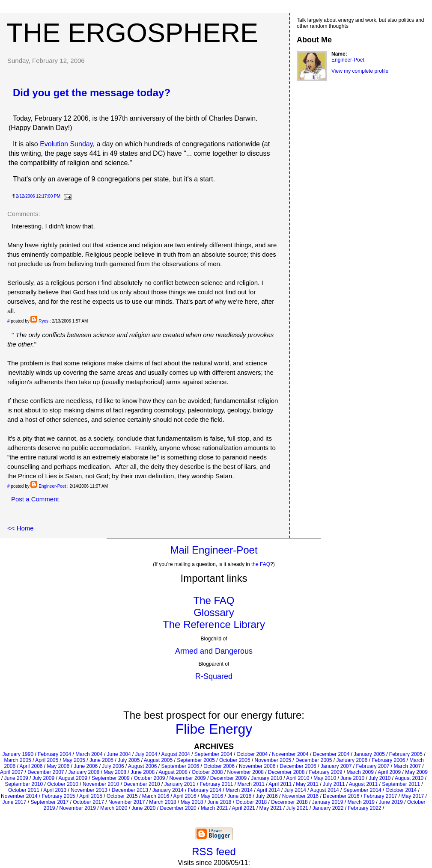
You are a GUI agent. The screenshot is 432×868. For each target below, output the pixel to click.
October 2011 (24, 790)
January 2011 (180, 784)
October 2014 (401, 790)
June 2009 (16, 778)
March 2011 (251, 784)
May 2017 (413, 796)
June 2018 (219, 802)
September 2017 (49, 802)
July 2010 (380, 778)
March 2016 (156, 796)
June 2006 (86, 766)
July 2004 (146, 754)
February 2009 (325, 772)
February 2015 (59, 796)
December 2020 (178, 808)
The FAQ (214, 600)
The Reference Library (214, 624)
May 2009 (416, 772)
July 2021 (297, 808)
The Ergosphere (132, 33)
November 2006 (257, 766)
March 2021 (214, 808)
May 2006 (58, 766)
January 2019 (328, 802)
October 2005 (235, 760)
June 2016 (239, 796)
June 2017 (14, 802)
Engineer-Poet (52, 486)
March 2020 (114, 808)
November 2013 (89, 790)
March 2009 (360, 772)
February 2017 (380, 796)
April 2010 (298, 778)
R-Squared (214, 676)
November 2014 (19, 796)
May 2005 (74, 760)
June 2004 (119, 754)
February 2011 (216, 784)
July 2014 (295, 790)
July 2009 (43, 778)
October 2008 (207, 772)
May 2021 (271, 808)
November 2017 (127, 802)
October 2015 (122, 796)
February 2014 (205, 790)
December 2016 (341, 796)
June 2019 (391, 802)
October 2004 (252, 754)
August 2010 (409, 778)
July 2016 (267, 796)
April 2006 (31, 766)
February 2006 (388, 760)
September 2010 (24, 784)
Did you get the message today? (92, 93)
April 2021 (244, 808)
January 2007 (336, 766)
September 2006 (180, 766)
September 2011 (401, 784)
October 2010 (63, 784)
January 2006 (352, 760)
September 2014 (362, 790)
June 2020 (143, 808)
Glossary (214, 612)
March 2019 (361, 802)
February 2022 (364, 808)
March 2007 (407, 766)
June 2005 (101, 760)
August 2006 (142, 766)
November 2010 (101, 784)
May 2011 (307, 784)
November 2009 (187, 778)
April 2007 (12, 772)
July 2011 (334, 784)
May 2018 (192, 802)
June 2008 (143, 772)
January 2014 (168, 790)
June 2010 (352, 778)
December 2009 (228, 778)
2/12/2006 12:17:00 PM (38, 196)
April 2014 (268, 790)
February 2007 (372, 766)
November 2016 (300, 796)
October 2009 (150, 778)
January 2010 (267, 778)
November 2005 (273, 760)
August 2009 (73, 778)
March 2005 (17, 760)
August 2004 (175, 754)
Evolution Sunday (66, 144)
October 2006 (219, 766)
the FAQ (261, 564)
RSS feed (214, 852)
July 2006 (113, 766)
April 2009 (389, 772)
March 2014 (239, 790)
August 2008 (173, 772)
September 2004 (213, 754)
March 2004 (89, 754)
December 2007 (46, 772)
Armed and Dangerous (214, 651)
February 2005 (406, 754)
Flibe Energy (214, 729)
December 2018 (289, 802)
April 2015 (91, 796)
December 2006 (298, 766)
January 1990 (18, 754)
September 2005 (196, 760)
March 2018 (162, 802)
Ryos (43, 321)
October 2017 (88, 802)
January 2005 (369, 754)
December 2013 (130, 790)
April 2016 (185, 796)
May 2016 (212, 796)
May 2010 (325, 778)
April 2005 (47, 760)
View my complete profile (360, 71)
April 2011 (280, 784)
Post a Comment (35, 499)
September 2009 (111, 778)
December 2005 (314, 760)
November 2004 (290, 754)
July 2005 (129, 760)
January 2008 (84, 772)
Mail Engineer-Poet (214, 550)
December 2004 (331, 754)
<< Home (21, 528)
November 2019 (78, 808)
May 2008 (115, 772)
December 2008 (286, 772)
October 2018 (252, 802)
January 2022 (328, 808)
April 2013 (55, 790)
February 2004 (54, 754)
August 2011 (363, 784)
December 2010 (142, 784)
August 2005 (158, 760)
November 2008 (246, 772)
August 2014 (324, 790)
